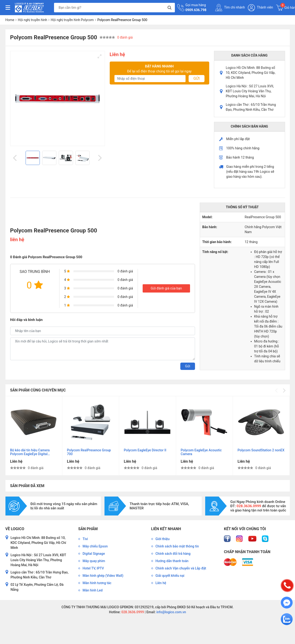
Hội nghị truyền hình (32, 20)
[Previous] (16, 158)
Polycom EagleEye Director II (145, 450)
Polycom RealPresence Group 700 (89, 452)
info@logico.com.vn (171, 612)
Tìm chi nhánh (230, 8)
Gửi (196, 78)
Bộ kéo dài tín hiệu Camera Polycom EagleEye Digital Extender (30, 452)
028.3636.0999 (132, 612)
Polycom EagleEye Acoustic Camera (201, 452)
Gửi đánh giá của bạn (166, 288)
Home (10, 20)
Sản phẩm (88, 529)
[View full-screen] (100, 56)
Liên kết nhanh (166, 529)
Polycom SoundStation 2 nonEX (261, 450)
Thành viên (260, 8)
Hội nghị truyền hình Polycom (72, 20)
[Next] (100, 158)
